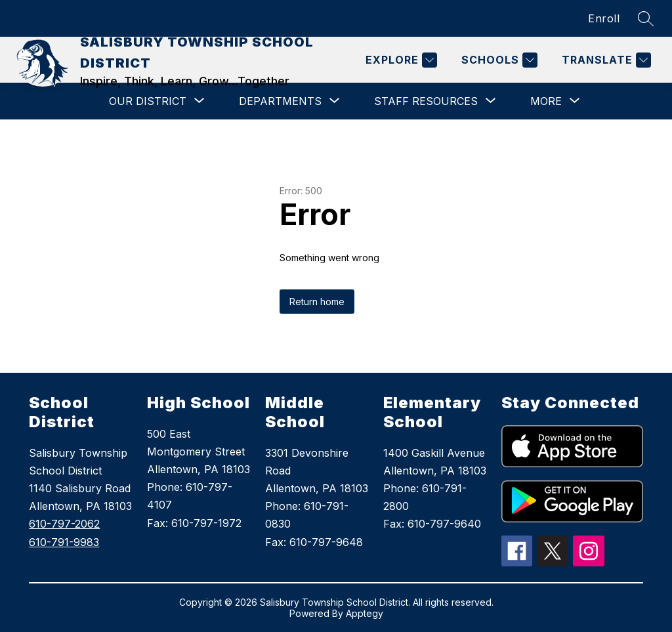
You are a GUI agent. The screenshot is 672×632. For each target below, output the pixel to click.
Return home (317, 302)
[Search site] (646, 18)
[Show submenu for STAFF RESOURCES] (426, 101)
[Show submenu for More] (546, 101)
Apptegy (365, 613)
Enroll (604, 18)
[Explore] (400, 60)
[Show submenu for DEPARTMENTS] (280, 101)
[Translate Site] (605, 60)
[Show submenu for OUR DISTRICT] (148, 101)
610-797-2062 (64, 524)
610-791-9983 (64, 542)
